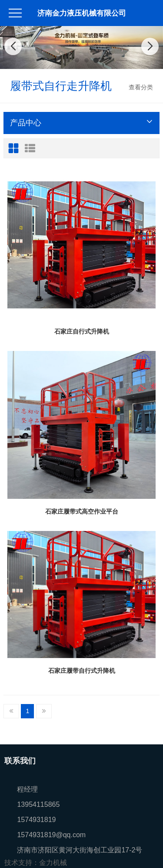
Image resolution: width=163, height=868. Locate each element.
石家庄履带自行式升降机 (82, 671)
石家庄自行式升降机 (82, 331)
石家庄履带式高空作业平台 (82, 511)
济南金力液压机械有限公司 (82, 13)
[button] (67, 60)
